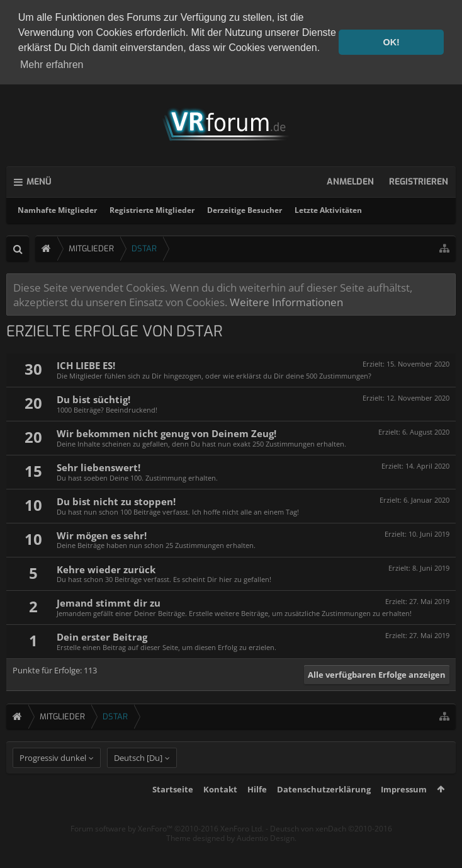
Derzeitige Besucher (245, 210)
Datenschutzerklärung (324, 813)
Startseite (173, 813)
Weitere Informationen (286, 302)
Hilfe (257, 813)
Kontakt (220, 813)
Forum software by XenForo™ (167, 852)
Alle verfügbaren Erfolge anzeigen (377, 675)
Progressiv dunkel (53, 781)
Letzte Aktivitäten (328, 210)
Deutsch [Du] (138, 781)
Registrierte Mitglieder (152, 210)
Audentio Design (266, 861)
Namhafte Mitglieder (57, 210)
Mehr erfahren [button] (52, 65)
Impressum (404, 813)
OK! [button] (391, 42)
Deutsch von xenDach (331, 852)
